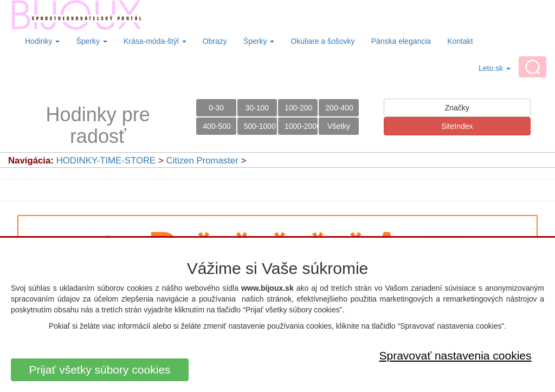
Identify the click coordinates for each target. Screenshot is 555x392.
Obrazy (215, 41)
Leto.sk (495, 68)
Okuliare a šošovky (322, 41)
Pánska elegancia (401, 41)
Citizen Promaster (202, 161)
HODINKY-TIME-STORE (106, 161)
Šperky (91, 41)
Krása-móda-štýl (155, 41)
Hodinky (42, 41)
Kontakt (460, 41)
